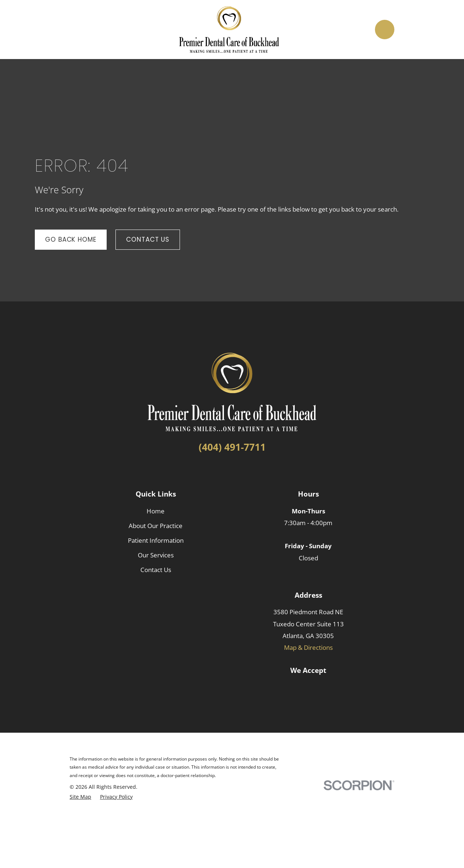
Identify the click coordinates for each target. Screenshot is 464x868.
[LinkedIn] (232, 470)
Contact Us (148, 239)
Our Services (156, 555)
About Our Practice (156, 526)
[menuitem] (80, 797)
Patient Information (156, 540)
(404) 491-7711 (232, 447)
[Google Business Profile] (245, 470)
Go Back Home (71, 239)
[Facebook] (219, 470)
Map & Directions (308, 647)
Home (156, 511)
